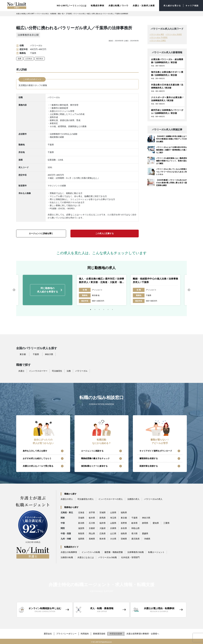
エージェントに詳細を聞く (41, 233)
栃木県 (92, 518)
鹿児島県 (135, 539)
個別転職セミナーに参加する (94, 466)
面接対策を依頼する (149, 466)
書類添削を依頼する (149, 458)
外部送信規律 (117, 633)
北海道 (81, 512)
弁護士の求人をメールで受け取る (38, 466)
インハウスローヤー (38, 371)
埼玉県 (113, 518)
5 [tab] (108, 309)
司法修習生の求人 (86, 499)
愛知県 (156, 523)
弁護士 (21, 371)
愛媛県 (145, 533)
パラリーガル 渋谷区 (174, 34)
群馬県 (103, 518)
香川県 (134, 533)
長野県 (124, 523)
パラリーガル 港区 (157, 34)
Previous (14, 290)
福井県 (103, 523)
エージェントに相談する (92, 451)
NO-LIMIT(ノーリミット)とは (69, 5)
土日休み (29, 58)
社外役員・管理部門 (130, 557)
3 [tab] (99, 309)
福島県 (124, 512)
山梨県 (113, 523)
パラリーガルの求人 (153, 499)
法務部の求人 (133, 499)
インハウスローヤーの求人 (111, 499)
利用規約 (85, 633)
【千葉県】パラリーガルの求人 (76, 13)
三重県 (166, 523)
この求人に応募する (105, 233)
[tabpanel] (101, 290)
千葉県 (36, 354)
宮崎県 (124, 539)
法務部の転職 (67, 557)
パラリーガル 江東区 (158, 40)
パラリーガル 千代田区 (159, 37)
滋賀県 (81, 528)
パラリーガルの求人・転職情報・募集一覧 (50, 13)
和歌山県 (135, 528)
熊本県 (103, 539)
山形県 (113, 512)
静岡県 (145, 523)
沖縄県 (147, 539)
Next (189, 290)
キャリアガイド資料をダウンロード (156, 451)
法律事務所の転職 (135, 552)
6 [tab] (112, 309)
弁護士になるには (86, 557)
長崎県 (92, 539)
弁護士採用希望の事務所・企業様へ (143, 633)
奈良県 (124, 528)
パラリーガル (81, 371)
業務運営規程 (100, 633)
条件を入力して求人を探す (35, 451)
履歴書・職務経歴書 (114, 552)
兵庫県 (113, 528)
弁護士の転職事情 (69, 552)
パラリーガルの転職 (107, 557)
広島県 (103, 533)
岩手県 (92, 512)
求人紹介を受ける (171, 5)
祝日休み (40, 58)
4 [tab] (104, 309)
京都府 (92, 528)
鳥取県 (81, 533)
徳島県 (124, 533)
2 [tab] (95, 309)
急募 (20, 58)
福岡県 (81, 539)
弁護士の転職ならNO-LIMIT (25, 13)
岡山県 (92, 533)
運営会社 (47, 633)
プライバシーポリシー (66, 633)
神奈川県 (49, 354)
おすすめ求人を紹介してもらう (37, 458)
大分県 (113, 539)
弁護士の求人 (67, 499)
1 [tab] (91, 309)
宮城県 (103, 512)
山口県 (113, 533)
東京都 (23, 354)
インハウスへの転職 (91, 552)
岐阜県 (134, 523)
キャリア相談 (192, 5)
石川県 (92, 523)
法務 (69, 371)
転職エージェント (156, 552)
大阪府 (103, 528)
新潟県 (81, 523)
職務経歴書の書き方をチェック (95, 458)
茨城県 (81, 518)
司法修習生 (57, 371)
